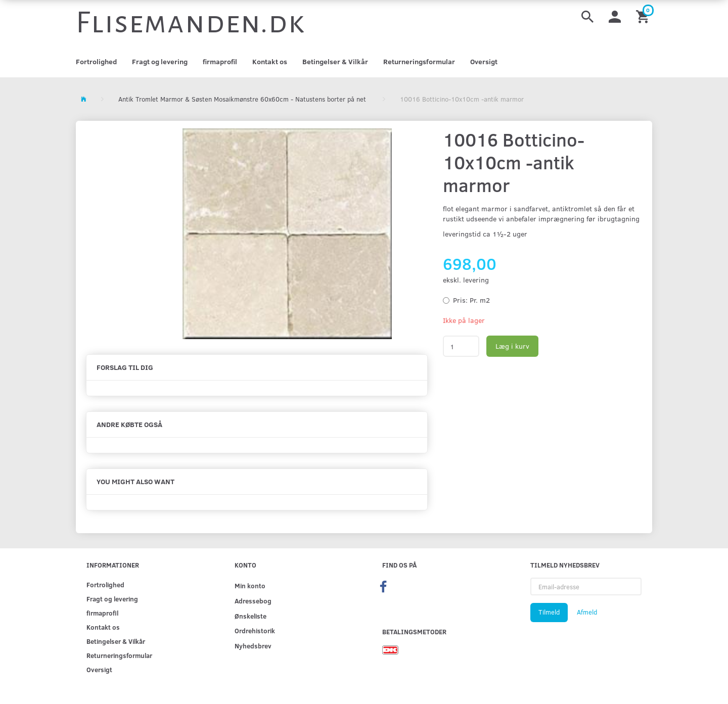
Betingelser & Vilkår (335, 61)
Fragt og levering (160, 61)
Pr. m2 (471, 300)
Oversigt (484, 61)
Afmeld (587, 612)
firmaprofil (220, 61)
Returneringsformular (419, 61)
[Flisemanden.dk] (191, 23)
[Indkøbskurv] (644, 16)
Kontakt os (270, 61)
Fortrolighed (96, 61)
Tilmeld (549, 612)
